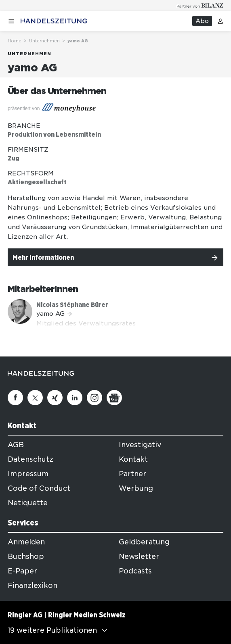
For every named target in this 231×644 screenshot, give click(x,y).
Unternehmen (44, 41)
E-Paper (22, 571)
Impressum (28, 474)
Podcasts (135, 571)
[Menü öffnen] (11, 21)
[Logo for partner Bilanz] (200, 5)
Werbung (136, 488)
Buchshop (26, 556)
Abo (202, 21)
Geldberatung (144, 542)
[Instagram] (94, 398)
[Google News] (114, 398)
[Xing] (55, 398)
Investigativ (140, 445)
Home (15, 41)
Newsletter (139, 556)
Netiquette (28, 503)
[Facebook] (15, 398)
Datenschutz (30, 459)
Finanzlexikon (33, 586)
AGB (16, 445)
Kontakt (133, 459)
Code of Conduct (39, 488)
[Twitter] (35, 398)
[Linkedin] (75, 398)
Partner (132, 474)
